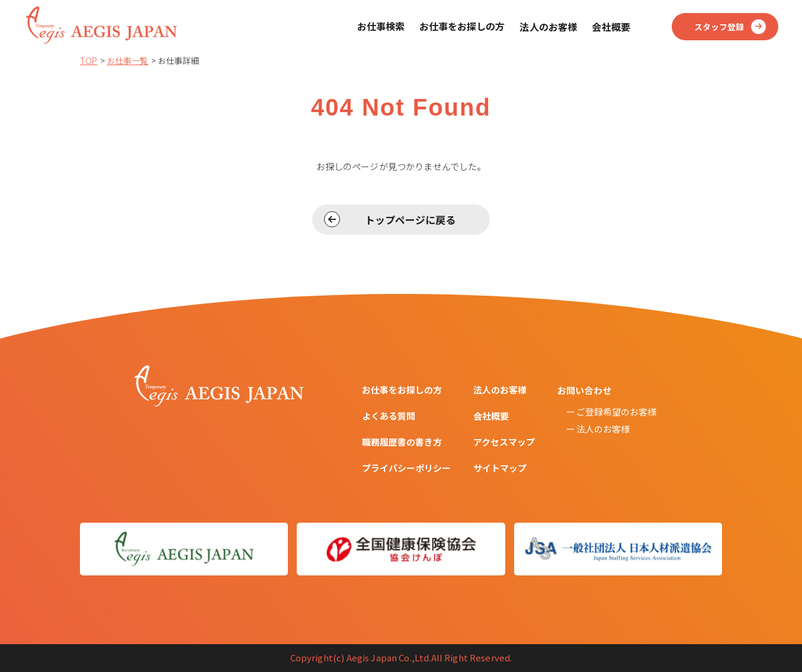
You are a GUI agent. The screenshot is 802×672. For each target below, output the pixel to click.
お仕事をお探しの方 (462, 26)
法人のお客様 (500, 390)
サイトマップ (500, 468)
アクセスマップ (504, 442)
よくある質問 (389, 416)
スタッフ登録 (719, 27)
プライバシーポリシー (406, 468)
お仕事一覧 (127, 60)
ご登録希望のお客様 (616, 412)
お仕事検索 (381, 26)
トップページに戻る (410, 220)
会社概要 (491, 416)
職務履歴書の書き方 (402, 442)
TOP (89, 60)
